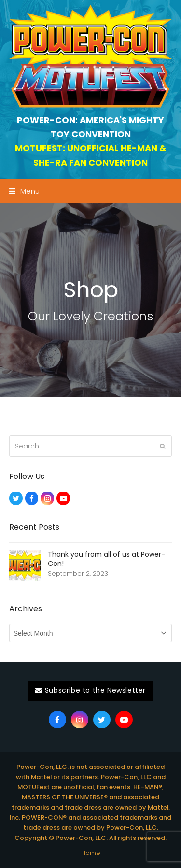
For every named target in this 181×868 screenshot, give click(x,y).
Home (91, 853)
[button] (24, 191)
